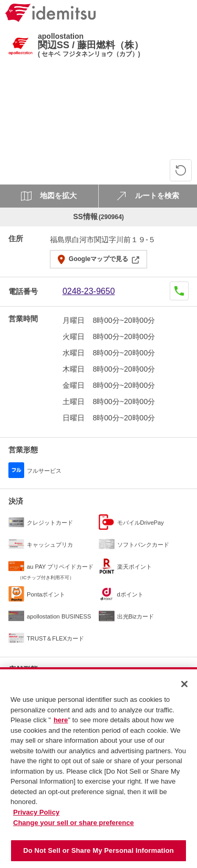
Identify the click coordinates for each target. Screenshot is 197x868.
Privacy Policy (36, 816)
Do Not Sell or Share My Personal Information (98, 855)
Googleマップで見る (98, 259)
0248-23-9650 (89, 291)
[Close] (184, 688)
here (61, 724)
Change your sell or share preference (74, 826)
